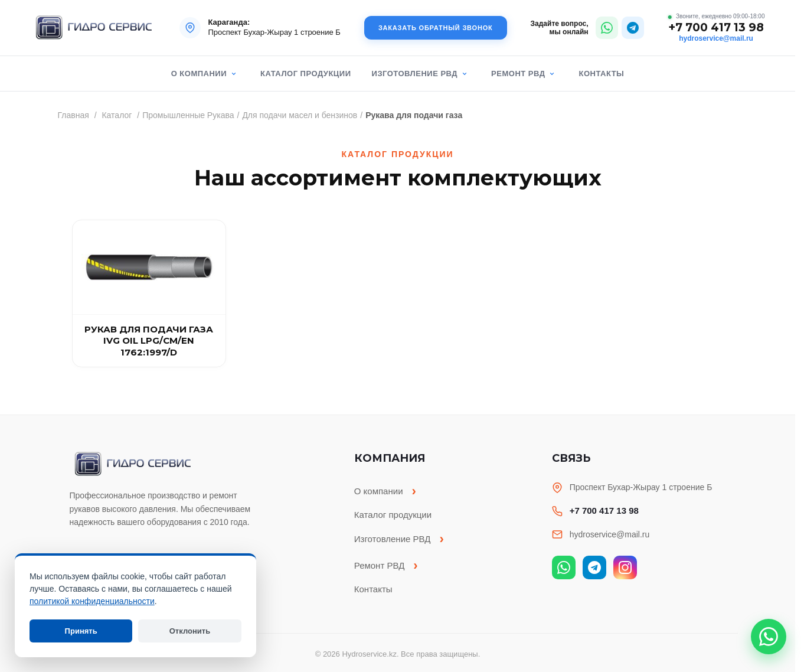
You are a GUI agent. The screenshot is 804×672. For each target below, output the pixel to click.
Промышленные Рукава (188, 115)
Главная (73, 115)
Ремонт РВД (518, 74)
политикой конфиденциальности (92, 601)
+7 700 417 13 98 (716, 28)
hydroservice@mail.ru (716, 38)
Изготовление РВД (415, 74)
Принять (81, 631)
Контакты (601, 74)
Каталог (117, 115)
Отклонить (190, 631)
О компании (199, 74)
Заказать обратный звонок (436, 28)
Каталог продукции (305, 74)
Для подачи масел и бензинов (300, 115)
